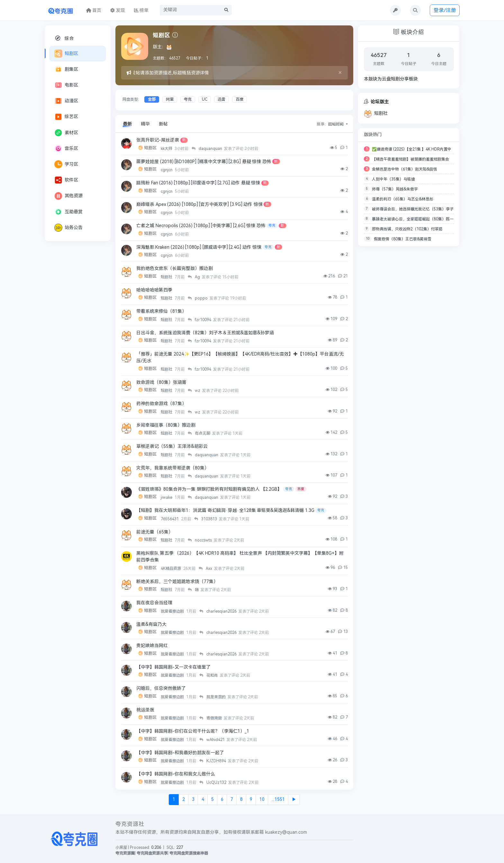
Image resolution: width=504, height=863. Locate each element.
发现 (118, 10)
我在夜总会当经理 (154, 603)
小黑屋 (121, 848)
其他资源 (68, 196)
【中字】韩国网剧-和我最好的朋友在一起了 (180, 753)
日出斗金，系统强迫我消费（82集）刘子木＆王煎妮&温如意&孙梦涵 (205, 333)
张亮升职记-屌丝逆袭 (158, 140)
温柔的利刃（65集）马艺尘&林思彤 (403, 199)
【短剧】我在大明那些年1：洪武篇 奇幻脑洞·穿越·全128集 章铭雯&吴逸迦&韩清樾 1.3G (225, 510)
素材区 (66, 133)
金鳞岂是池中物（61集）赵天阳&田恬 (405, 169)
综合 (64, 38)
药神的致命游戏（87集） (161, 404)
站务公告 (68, 228)
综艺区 (66, 117)
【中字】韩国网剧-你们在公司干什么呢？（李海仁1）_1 (193, 731)
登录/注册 (445, 10)
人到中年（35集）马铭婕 (393, 179)
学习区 (66, 164)
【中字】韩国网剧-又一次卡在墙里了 (173, 667)
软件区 (66, 180)
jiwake (167, 497)
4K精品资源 (171, 569)
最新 (127, 124)
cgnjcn (167, 170)
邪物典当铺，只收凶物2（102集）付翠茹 (407, 229)
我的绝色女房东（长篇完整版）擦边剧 (175, 269)
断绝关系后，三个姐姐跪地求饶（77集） (177, 582)
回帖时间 (336, 124)
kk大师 (167, 149)
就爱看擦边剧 (173, 611)
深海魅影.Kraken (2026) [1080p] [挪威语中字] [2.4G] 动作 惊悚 (199, 247)
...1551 (278, 799)
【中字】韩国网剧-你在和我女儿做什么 (176, 774)
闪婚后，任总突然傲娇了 (161, 688)
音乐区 (66, 148)
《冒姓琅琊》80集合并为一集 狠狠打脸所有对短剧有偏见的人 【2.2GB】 (209, 489)
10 (262, 799)
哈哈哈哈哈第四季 (154, 290)
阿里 (170, 99)
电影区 (66, 85)
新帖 (163, 124)
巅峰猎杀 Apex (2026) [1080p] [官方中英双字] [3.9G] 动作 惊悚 (199, 204)
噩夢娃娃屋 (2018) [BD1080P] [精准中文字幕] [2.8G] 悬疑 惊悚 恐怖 (204, 162)
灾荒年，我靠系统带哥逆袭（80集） (173, 468)
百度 (239, 99)
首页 (94, 10)
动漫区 (66, 101)
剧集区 (66, 69)
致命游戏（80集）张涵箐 (161, 382)
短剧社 (167, 277)
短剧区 (66, 54)
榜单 (141, 10)
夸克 (188, 99)
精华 (145, 124)
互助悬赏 (68, 212)
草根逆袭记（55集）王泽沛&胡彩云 (172, 446)
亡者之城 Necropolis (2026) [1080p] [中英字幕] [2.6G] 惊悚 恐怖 (201, 226)
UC (205, 99)
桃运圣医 (145, 710)
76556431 (170, 519)
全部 (152, 99)
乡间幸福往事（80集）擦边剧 (166, 425)
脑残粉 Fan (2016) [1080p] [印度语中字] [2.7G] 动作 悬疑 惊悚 (198, 183)
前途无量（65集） (155, 532)
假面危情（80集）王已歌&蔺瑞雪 (403, 239)
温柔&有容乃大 (151, 624)
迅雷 (221, 99)
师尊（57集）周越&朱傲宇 (395, 189)
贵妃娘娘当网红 (152, 646)
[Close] (340, 73)
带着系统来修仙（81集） (161, 311)
